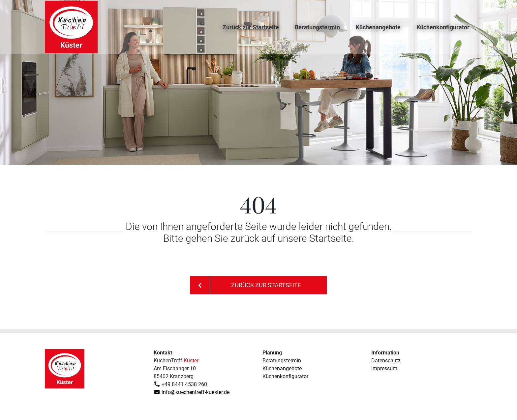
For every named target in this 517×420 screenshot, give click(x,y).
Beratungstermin (317, 32)
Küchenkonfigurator (443, 32)
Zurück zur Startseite (251, 32)
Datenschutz (386, 361)
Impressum (384, 368)
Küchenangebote (378, 32)
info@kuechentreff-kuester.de (192, 392)
